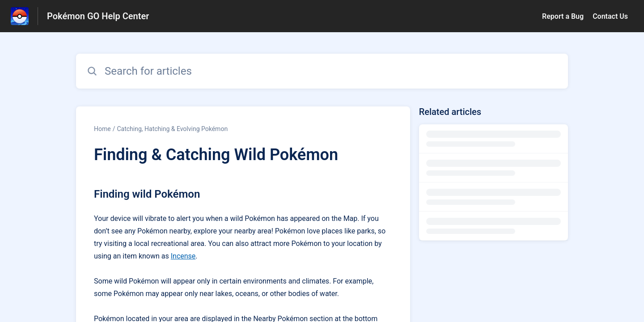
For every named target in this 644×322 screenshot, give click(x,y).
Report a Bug (563, 16)
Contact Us (610, 16)
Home (102, 129)
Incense (183, 256)
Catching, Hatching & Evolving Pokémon (172, 129)
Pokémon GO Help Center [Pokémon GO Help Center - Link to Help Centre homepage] (98, 16)
